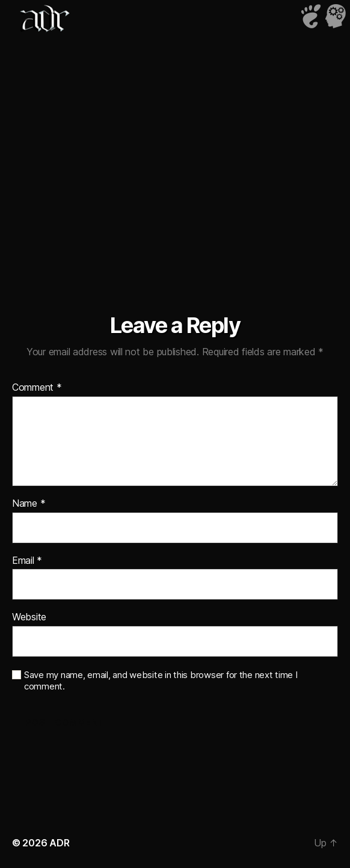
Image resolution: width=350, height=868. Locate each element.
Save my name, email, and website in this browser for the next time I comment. (161, 681)
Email (27, 561)
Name (29, 504)
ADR (59, 843)
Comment (37, 388)
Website (29, 617)
